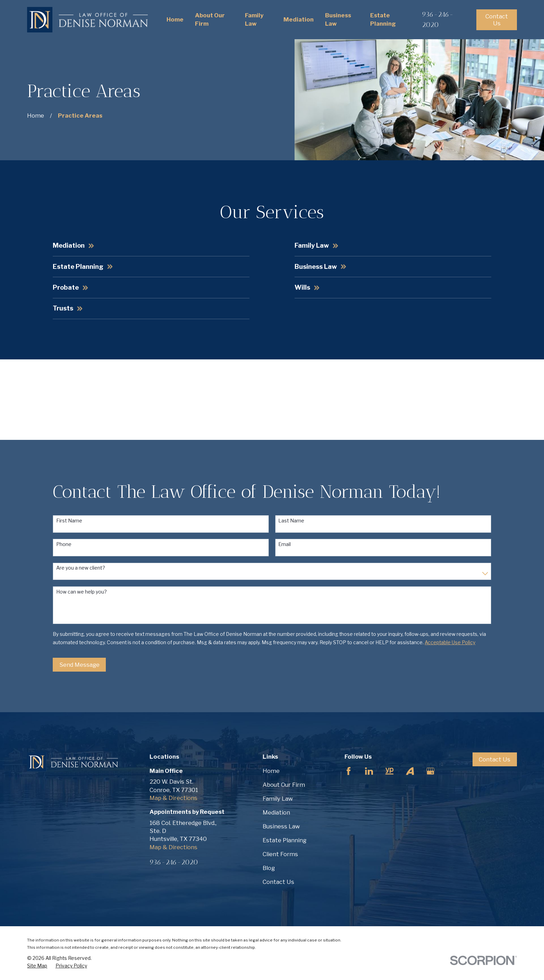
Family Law (278, 799)
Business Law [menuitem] (338, 19)
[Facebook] (348, 771)
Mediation (276, 812)
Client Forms (280, 854)
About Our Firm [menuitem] (210, 19)
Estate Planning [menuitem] (383, 19)
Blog (269, 868)
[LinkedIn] (369, 771)
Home (271, 771)
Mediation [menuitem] (299, 19)
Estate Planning (284, 840)
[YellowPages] (389, 771)
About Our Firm (284, 785)
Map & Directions (173, 798)
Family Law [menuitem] (254, 19)
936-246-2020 (174, 862)
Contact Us (497, 20)
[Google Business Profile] (430, 771)
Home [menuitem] (175, 19)
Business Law (281, 826)
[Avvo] (410, 771)
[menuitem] (37, 966)
